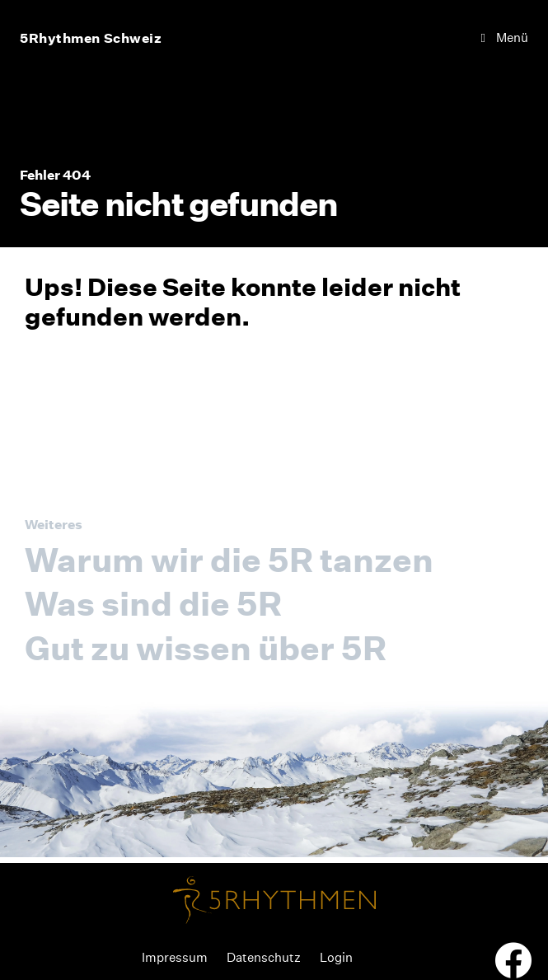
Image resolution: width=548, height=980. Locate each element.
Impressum (175, 957)
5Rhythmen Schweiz (91, 38)
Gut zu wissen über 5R (206, 648)
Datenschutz (264, 957)
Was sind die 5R (153, 604)
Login (336, 957)
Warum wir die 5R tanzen (229, 560)
